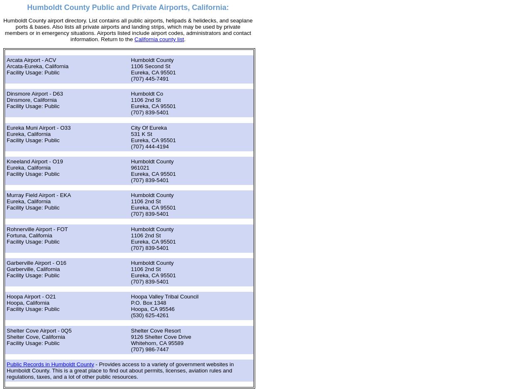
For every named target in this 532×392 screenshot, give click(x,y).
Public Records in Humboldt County (50, 364)
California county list (159, 39)
